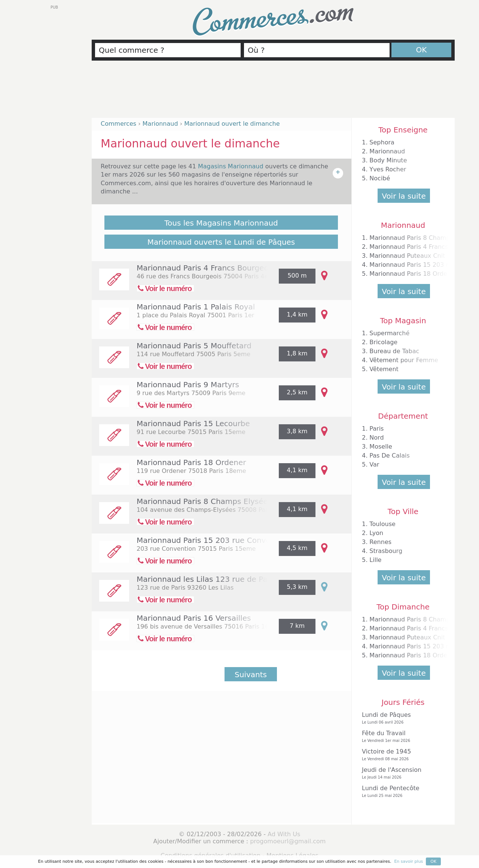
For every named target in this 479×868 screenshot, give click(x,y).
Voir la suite (404, 196)
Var (374, 464)
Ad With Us (284, 834)
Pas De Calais (389, 456)
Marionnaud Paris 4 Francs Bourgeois (206, 268)
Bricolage (383, 342)
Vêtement (384, 369)
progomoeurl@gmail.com (288, 841)
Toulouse (382, 524)
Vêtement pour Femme (404, 360)
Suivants (251, 675)
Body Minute (388, 160)
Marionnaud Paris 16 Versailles (194, 618)
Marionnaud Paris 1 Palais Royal (196, 307)
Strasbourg (386, 551)
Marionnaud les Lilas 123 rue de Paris (207, 579)
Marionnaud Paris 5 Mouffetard (194, 346)
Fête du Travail (401, 736)
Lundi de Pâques (401, 718)
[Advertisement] (273, 92)
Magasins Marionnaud (232, 166)
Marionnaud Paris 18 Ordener (191, 462)
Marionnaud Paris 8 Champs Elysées (204, 501)
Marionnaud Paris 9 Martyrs (188, 385)
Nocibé (380, 178)
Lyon (376, 533)
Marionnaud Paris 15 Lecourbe (193, 424)
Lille (375, 560)
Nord (376, 438)
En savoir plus (408, 861)
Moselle (381, 447)
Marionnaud (387, 151)
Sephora (382, 142)
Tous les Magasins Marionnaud (221, 223)
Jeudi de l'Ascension (401, 773)
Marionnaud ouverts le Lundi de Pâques (221, 242)
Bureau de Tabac (394, 351)
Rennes (380, 542)
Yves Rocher (388, 169)
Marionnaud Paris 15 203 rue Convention (213, 540)
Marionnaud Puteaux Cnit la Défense (424, 256)
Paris (376, 429)
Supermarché (389, 333)
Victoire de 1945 (401, 755)
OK (422, 50)
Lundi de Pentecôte (401, 791)
